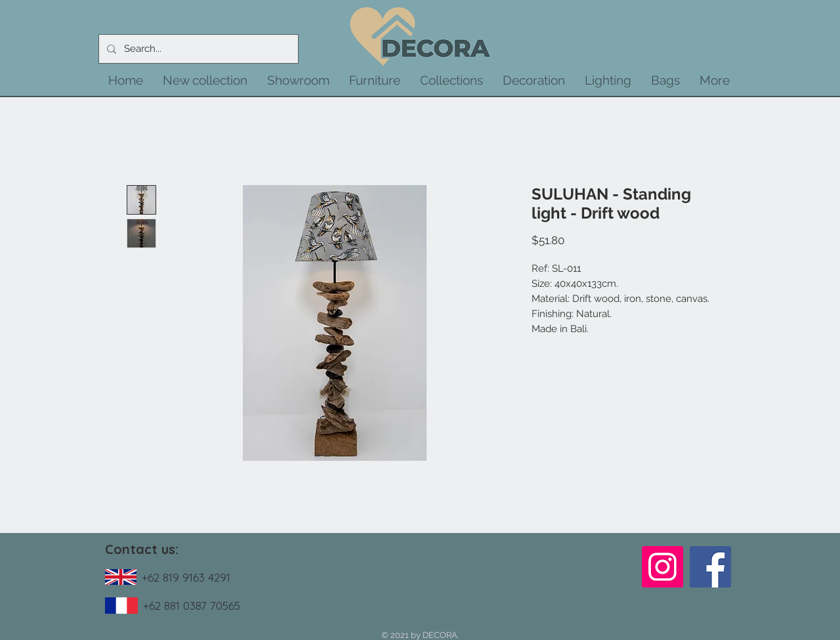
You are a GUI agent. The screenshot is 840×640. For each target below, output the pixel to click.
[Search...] (197, 49)
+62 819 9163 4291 (186, 577)
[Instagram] (662, 567)
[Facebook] (710, 567)
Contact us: (142, 549)
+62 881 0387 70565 (192, 606)
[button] (205, 80)
